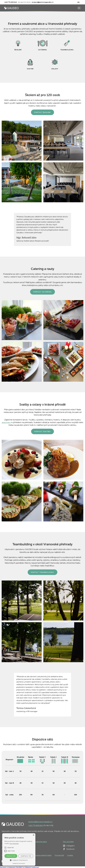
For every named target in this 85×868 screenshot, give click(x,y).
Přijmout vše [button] (11, 856)
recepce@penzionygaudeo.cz (40, 822)
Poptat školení (42, 112)
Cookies (70, 855)
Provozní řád (59, 855)
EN (78, 2)
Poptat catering (42, 292)
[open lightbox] (22, 141)
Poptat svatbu (42, 431)
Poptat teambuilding (42, 572)
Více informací (14, 843)
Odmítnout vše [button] (26, 856)
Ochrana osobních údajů (43, 855)
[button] (79, 8)
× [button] (33, 835)
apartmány (6, 422)
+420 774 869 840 (36, 826)
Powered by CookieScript (19, 864)
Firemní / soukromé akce (37, 842)
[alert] (19, 850)
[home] (11, 8)
